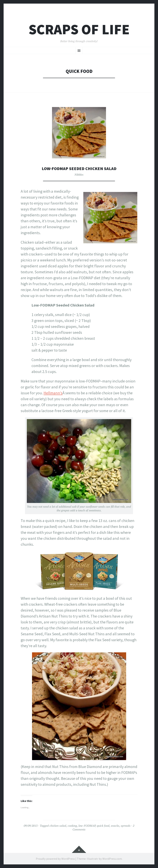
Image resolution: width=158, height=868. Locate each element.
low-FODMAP (87, 826)
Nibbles (79, 175)
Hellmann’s (53, 393)
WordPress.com (112, 859)
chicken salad (58, 826)
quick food (103, 826)
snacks (115, 826)
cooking (72, 826)
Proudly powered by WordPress (55, 859)
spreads (126, 826)
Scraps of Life (79, 29)
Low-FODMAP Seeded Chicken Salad (79, 168)
